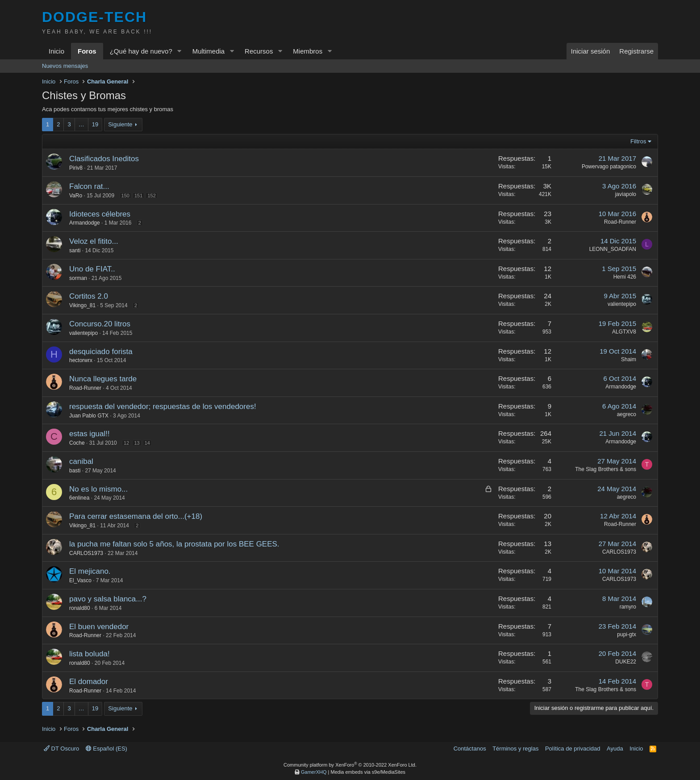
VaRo (76, 196)
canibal (81, 461)
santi (75, 250)
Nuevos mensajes (65, 66)
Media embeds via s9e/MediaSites (368, 772)
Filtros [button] (638, 141)
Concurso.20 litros (100, 324)
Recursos (259, 51)
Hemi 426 (625, 277)
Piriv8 (76, 168)
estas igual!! (90, 434)
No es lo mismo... (98, 489)
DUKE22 (626, 662)
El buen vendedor (99, 627)
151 (138, 196)
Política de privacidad (573, 749)
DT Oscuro (61, 749)
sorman (78, 278)
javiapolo (626, 194)
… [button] (81, 124)
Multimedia (209, 51)
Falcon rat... (89, 186)
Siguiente (120, 124)
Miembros (308, 51)
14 (147, 443)
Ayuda (615, 749)
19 (95, 124)
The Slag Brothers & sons (606, 469)
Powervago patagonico (609, 167)
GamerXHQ (314, 772)
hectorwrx (81, 360)
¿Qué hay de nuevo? (141, 51)
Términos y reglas (515, 749)
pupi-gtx (627, 634)
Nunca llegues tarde (103, 379)
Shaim (629, 359)
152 (151, 196)
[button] (179, 51)
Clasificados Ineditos (104, 159)
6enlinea (79, 498)
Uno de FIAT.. (92, 269)
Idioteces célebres (100, 214)
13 (137, 443)
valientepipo (622, 304)
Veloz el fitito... (94, 241)
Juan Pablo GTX (89, 416)
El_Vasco (80, 580)
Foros (87, 51)
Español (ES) (106, 749)
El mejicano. (90, 571)
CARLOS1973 (86, 553)
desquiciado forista (101, 352)
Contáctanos (470, 749)
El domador (89, 682)
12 (126, 443)
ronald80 (80, 608)
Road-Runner (620, 222)
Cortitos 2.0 (89, 296)
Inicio (56, 51)
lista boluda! (90, 654)
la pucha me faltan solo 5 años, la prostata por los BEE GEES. (174, 544)
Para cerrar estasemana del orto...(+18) (136, 516)
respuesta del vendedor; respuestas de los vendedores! (163, 407)
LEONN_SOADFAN (613, 249)
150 (125, 196)
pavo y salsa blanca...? (108, 599)
